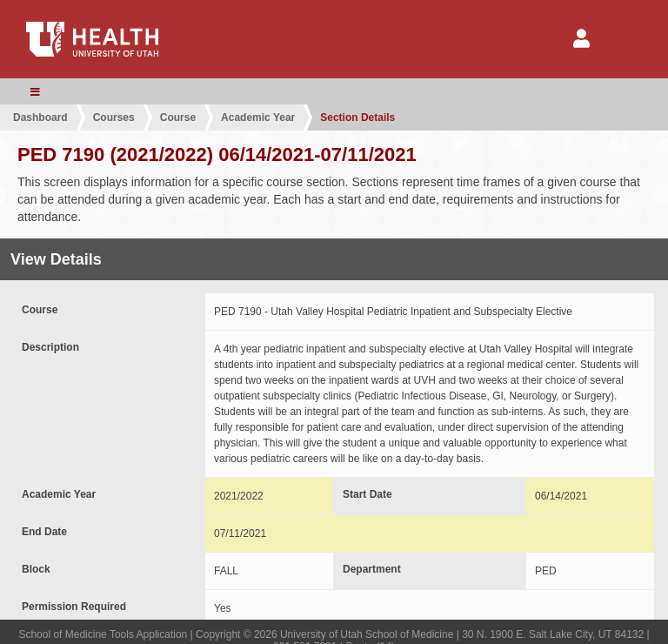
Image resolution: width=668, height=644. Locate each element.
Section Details (357, 117)
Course (178, 117)
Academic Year (258, 117)
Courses (114, 117)
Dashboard (40, 117)
